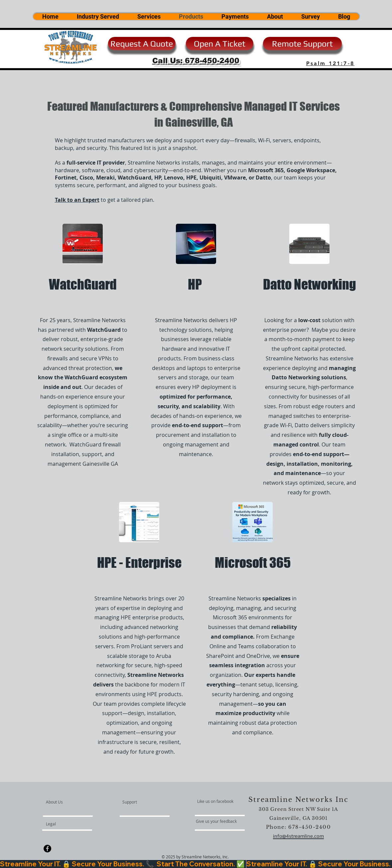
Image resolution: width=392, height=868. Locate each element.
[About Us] (71, 802)
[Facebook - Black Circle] (47, 849)
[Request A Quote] (142, 44)
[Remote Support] (302, 44)
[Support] (138, 802)
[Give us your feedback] (220, 821)
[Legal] (71, 824)
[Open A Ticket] (220, 44)
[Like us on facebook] (217, 801)
